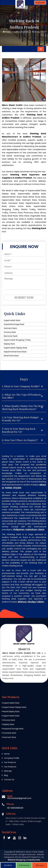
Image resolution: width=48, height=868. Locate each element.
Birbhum (22, 602)
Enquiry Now (40, 3)
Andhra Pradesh (20, 32)
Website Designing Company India (24, 860)
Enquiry (40, 865)
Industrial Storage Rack (14, 324)
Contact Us (8, 780)
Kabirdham (31, 530)
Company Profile (10, 758)
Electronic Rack (11, 336)
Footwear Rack (9, 733)
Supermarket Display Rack (15, 348)
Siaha (41, 530)
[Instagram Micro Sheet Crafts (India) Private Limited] (20, 838)
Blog (5, 775)
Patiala (9, 488)
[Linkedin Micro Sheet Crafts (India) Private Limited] (25, 838)
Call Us (8, 865)
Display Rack (9, 344)
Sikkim (41, 602)
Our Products (9, 762)
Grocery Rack (10, 332)
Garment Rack (10, 328)
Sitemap (7, 771)
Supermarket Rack (12, 320)
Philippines (19, 530)
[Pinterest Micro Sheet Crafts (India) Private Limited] (14, 838)
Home (7, 32)
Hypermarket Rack (11, 716)
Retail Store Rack (11, 356)
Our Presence (9, 767)
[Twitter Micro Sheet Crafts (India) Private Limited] (9, 838)
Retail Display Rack (11, 711)
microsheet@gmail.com (19, 798)
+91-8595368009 (15, 808)
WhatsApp (24, 865)
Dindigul (32, 602)
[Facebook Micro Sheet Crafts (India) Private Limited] (4, 838)
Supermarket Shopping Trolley (17, 340)
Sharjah (17, 488)
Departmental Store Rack (15, 352)
